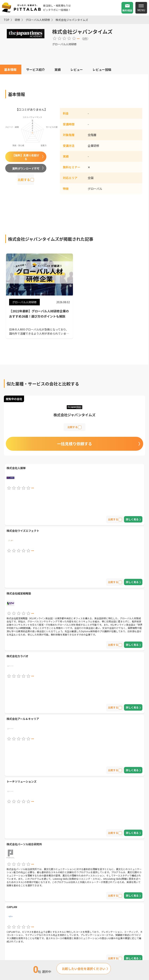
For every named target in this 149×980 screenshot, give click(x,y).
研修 (17, 20)
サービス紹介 (36, 69)
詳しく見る (132, 519)
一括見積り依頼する (74, 444)
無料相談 (127, 10)
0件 (85, 39)
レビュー (77, 69)
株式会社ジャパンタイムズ (72, 20)
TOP (6, 20)
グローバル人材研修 (38, 20)
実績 (58, 69)
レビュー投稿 (102, 69)
